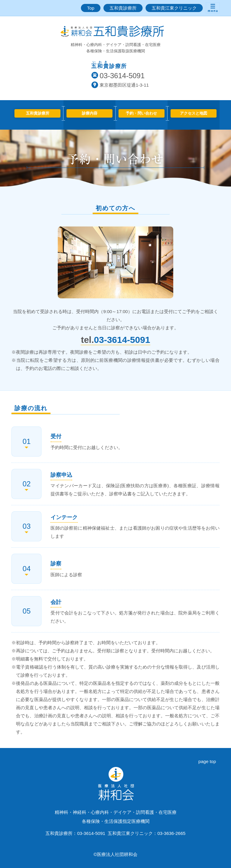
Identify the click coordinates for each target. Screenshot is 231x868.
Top (91, 8)
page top (207, 761)
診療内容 (90, 113)
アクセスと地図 (194, 113)
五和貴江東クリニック (174, 8)
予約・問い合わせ (141, 113)
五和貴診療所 (123, 8)
